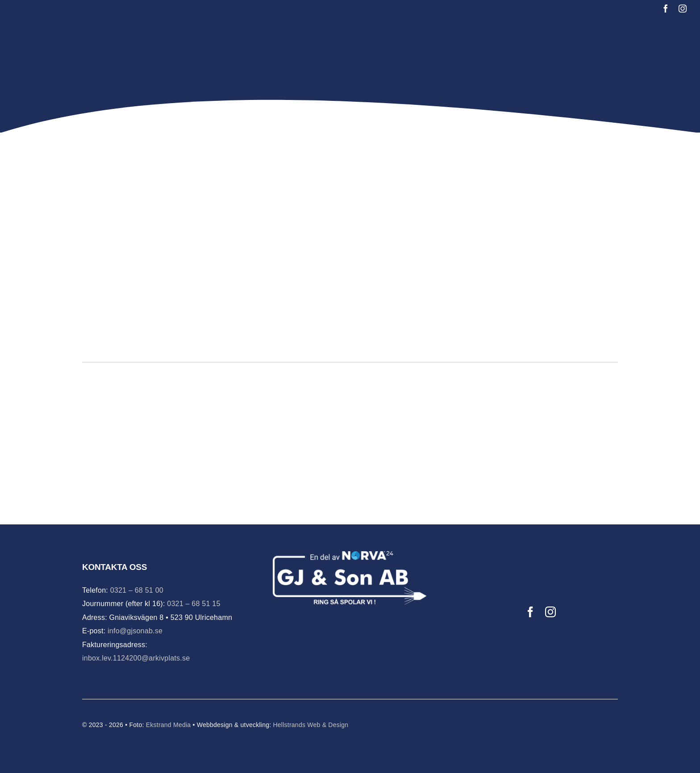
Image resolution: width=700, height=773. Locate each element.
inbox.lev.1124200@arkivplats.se (136, 658)
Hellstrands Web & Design (310, 725)
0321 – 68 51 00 (137, 590)
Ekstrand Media (169, 725)
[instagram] (683, 8)
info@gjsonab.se (135, 631)
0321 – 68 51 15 (194, 604)
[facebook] (666, 8)
